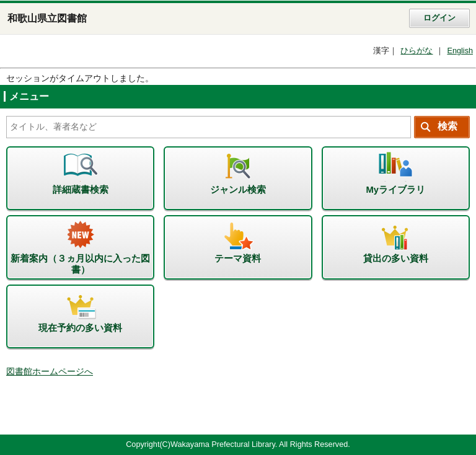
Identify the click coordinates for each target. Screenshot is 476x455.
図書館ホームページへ (50, 372)
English (460, 51)
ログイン (439, 18)
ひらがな (416, 51)
